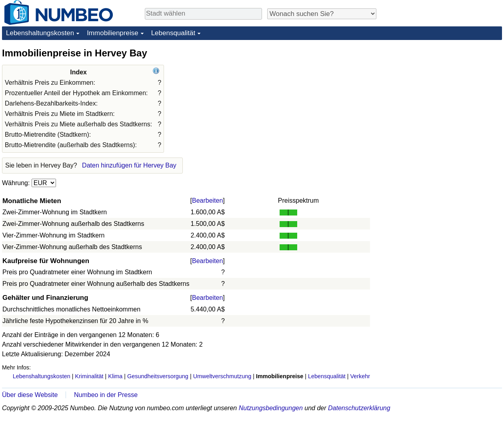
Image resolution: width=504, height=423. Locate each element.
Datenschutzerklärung (359, 408)
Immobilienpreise (113, 33)
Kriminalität (89, 376)
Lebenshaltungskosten (40, 33)
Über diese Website (30, 395)
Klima (115, 376)
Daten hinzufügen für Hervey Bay (129, 165)
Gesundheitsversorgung (158, 376)
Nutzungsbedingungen (271, 408)
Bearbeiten (207, 201)
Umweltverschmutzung (222, 376)
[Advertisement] (442, 97)
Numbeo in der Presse (106, 395)
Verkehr (360, 376)
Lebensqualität (173, 33)
